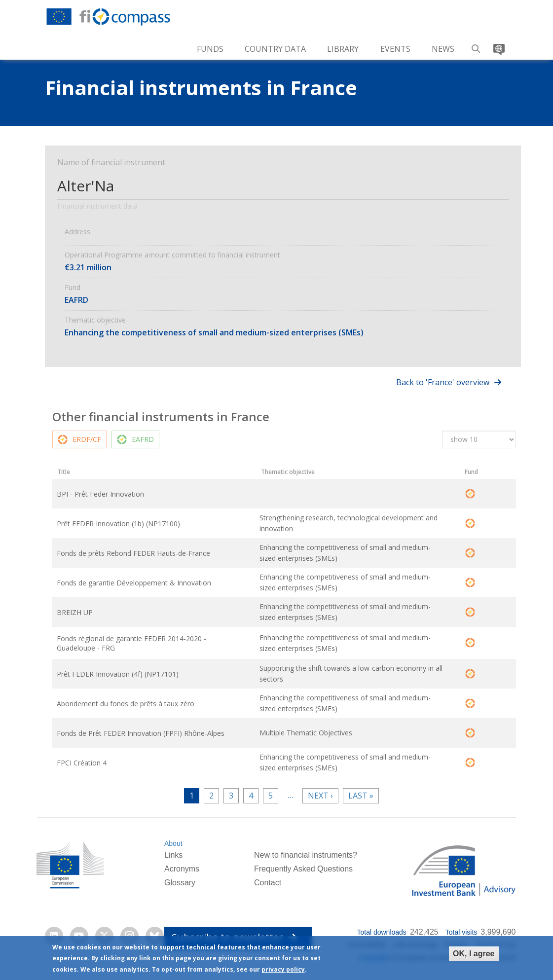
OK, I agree (474, 954)
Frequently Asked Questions (303, 870)
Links (173, 856)
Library (343, 49)
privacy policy (283, 969)
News (443, 49)
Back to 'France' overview (443, 382)
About (173, 845)
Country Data (275, 49)
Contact (268, 884)
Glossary (180, 884)
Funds (210, 49)
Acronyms (182, 870)
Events (395, 49)
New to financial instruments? (306, 856)
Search (476, 45)
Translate (498, 45)
